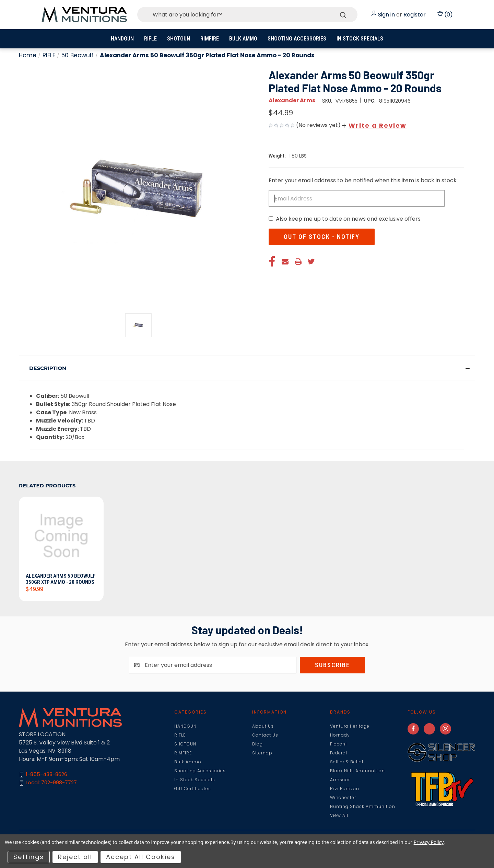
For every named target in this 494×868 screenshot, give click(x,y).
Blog (257, 744)
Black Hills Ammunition (357, 771)
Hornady (340, 735)
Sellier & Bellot (347, 762)
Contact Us (265, 735)
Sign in (386, 15)
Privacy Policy (429, 842)
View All (339, 815)
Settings (29, 857)
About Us (263, 726)
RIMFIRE (210, 39)
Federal (339, 753)
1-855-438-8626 (46, 774)
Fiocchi (338, 744)
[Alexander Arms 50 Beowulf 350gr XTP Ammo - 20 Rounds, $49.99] (61, 537)
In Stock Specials (360, 39)
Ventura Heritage (350, 726)
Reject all (75, 857)
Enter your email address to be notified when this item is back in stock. (363, 180)
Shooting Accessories (297, 39)
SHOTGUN (179, 39)
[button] (374, 125)
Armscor (340, 780)
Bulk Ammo (243, 39)
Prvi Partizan (345, 789)
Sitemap (262, 753)
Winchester (343, 797)
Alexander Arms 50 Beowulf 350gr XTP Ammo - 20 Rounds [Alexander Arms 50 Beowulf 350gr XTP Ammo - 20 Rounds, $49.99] (61, 579)
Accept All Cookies (141, 857)
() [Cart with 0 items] (445, 15)
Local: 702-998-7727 (51, 783)
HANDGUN (122, 39)
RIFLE (150, 39)
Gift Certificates (193, 789)
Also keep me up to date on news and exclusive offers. (349, 219)
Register (415, 15)
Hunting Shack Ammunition (363, 806)
